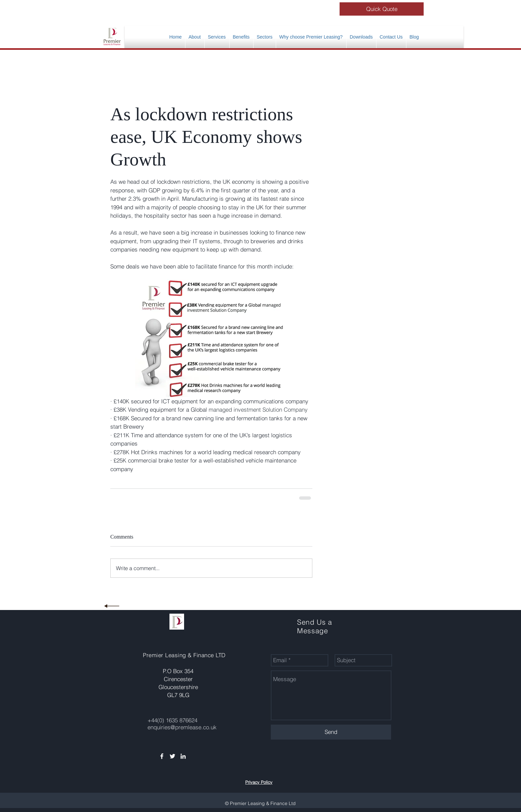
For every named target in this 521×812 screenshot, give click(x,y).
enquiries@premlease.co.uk (182, 727)
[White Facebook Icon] (162, 756)
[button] (241, 37)
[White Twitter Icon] (172, 756)
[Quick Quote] (382, 9)
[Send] (331, 732)
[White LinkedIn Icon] (183, 756)
